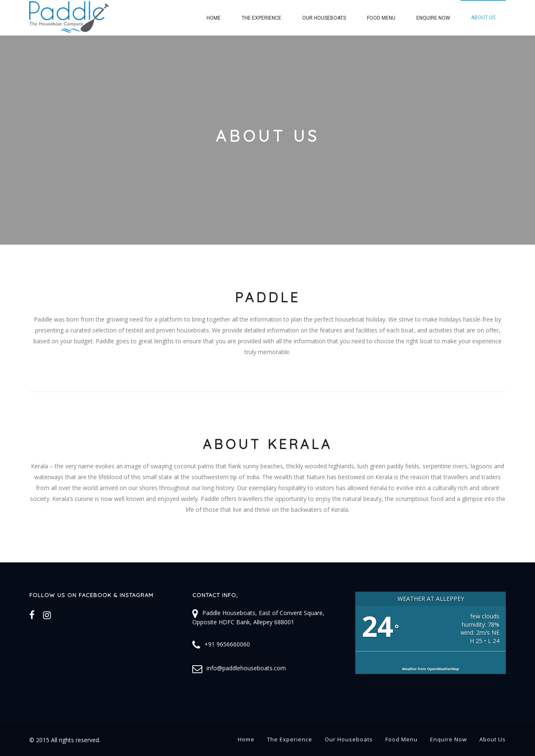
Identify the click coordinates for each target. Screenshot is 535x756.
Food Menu (381, 18)
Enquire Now (433, 18)
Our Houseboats (324, 18)
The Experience (261, 18)
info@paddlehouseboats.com (246, 668)
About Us (483, 18)
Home (214, 18)
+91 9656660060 (227, 644)
